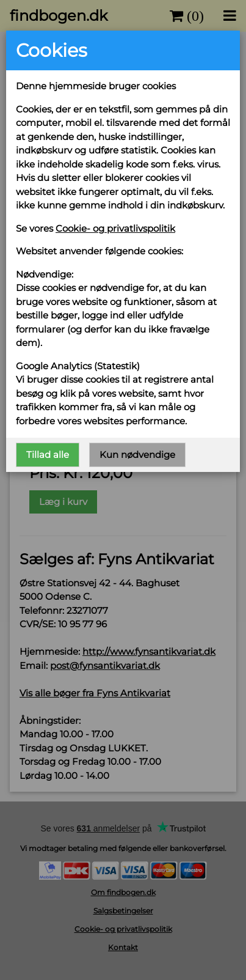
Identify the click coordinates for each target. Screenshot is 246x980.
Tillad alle (48, 454)
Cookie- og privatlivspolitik (115, 228)
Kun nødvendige (137, 454)
